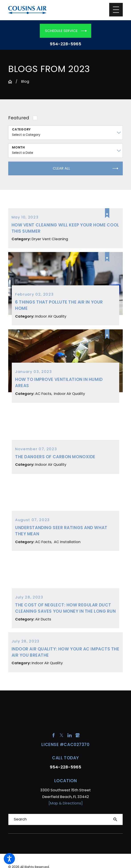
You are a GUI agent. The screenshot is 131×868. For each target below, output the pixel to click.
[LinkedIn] (70, 735)
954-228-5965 (65, 44)
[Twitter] (61, 735)
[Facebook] (53, 735)
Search (20, 819)
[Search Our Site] (115, 819)
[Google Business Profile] (78, 735)
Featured (19, 118)
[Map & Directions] (66, 803)
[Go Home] (10, 82)
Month (18, 147)
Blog (25, 81)
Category (21, 129)
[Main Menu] (116, 10)
